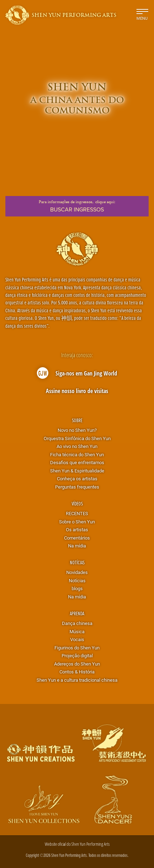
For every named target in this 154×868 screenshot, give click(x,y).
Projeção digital (77, 655)
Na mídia (77, 546)
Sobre (77, 420)
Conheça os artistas (77, 479)
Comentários (77, 538)
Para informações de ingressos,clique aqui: (77, 206)
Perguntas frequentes (77, 487)
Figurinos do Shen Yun (77, 648)
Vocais (77, 639)
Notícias (77, 562)
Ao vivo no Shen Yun (77, 446)
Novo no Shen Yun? (77, 430)
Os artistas (77, 529)
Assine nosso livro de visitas (77, 391)
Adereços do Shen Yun (77, 664)
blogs (77, 588)
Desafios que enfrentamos (77, 462)
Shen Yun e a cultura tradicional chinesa (77, 680)
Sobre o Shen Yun (77, 522)
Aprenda (77, 613)
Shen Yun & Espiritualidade (77, 471)
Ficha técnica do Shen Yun (77, 454)
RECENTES (77, 513)
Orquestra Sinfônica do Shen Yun (77, 438)
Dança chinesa (77, 623)
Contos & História (77, 672)
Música (77, 631)
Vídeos (77, 503)
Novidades (77, 572)
